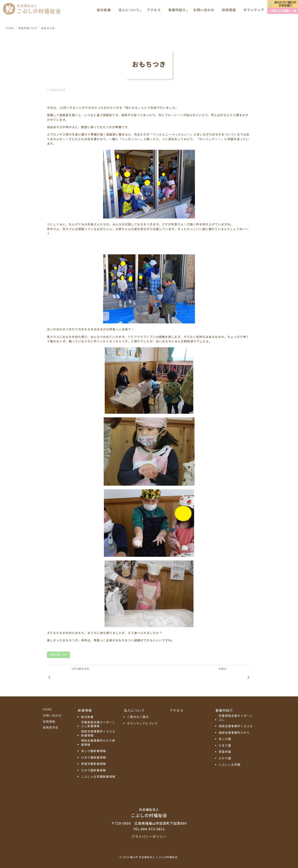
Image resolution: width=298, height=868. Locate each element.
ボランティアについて (142, 724)
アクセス (154, 12)
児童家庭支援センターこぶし (236, 718)
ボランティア (254, 12)
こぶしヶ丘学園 (230, 765)
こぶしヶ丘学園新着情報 (98, 777)
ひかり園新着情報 (93, 770)
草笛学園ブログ (58, 655)
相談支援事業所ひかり (234, 733)
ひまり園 (225, 746)
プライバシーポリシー (149, 836)
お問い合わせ (204, 12)
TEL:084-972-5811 (149, 829)
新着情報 (85, 710)
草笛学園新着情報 (93, 764)
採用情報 (229, 12)
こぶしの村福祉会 (149, 813)
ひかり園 (225, 758)
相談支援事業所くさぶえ (236, 726)
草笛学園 (225, 752)
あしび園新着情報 (93, 751)
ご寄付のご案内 (138, 717)
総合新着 (104, 12)
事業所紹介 (177, 12)
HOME (47, 709)
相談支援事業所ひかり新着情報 (98, 743)
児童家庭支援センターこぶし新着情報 (98, 724)
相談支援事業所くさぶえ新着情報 (98, 734)
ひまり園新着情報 (93, 758)
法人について (129, 12)
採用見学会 (51, 728)
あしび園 (225, 739)
